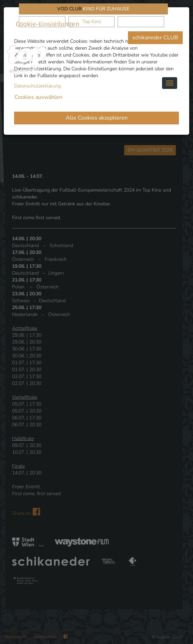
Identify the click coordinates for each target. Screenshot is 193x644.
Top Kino (92, 22)
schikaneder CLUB (155, 38)
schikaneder (42, 22)
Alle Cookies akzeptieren (97, 118)
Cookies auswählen (38, 97)
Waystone (141, 22)
